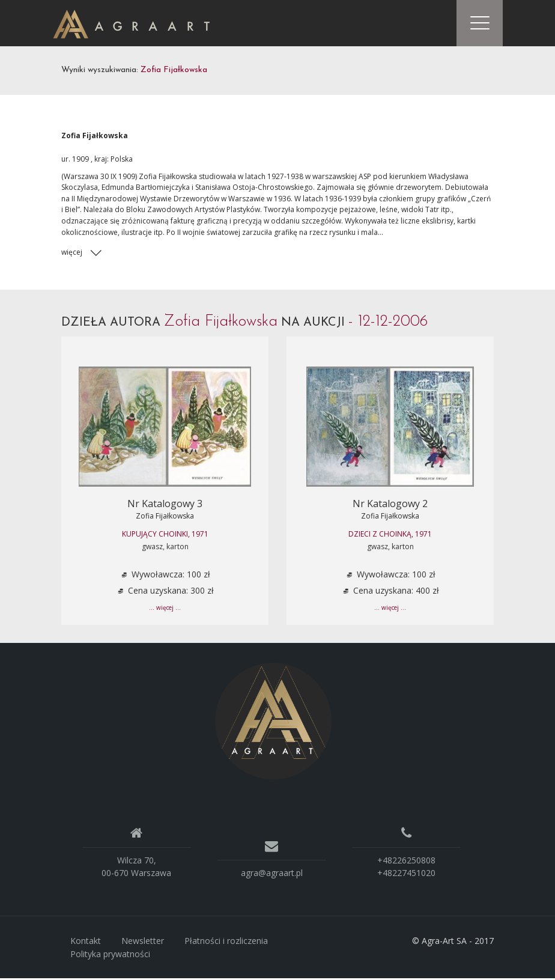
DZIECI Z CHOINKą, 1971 (390, 536)
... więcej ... (165, 610)
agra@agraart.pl (272, 875)
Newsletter (143, 942)
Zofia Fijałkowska (165, 518)
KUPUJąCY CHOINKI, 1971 (165, 536)
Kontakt (86, 942)
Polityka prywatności (110, 956)
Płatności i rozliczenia (226, 942)
